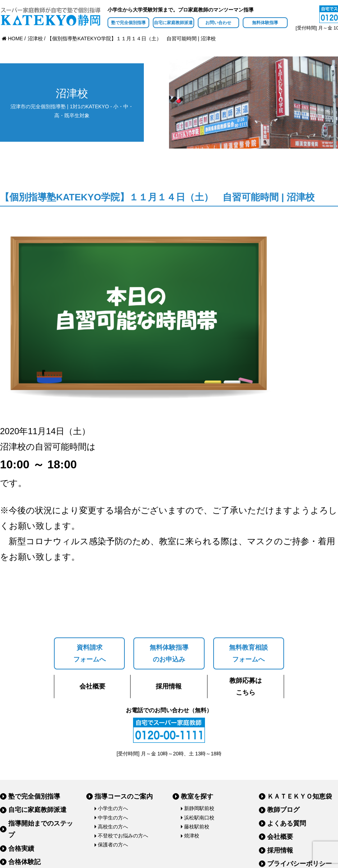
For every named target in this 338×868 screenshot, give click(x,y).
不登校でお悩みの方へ (123, 836)
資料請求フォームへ (90, 653)
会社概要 (92, 686)
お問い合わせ (218, 23)
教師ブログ (283, 810)
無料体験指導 (265, 23)
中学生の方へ (113, 818)
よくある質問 (287, 823)
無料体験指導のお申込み (169, 653)
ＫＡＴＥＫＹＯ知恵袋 (300, 796)
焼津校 (192, 836)
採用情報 (169, 686)
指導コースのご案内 (124, 796)
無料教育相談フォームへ (248, 653)
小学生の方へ (113, 808)
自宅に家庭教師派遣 (173, 23)
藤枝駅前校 (197, 827)
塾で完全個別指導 (128, 23)
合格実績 (21, 849)
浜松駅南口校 (199, 818)
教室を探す (197, 796)
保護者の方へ (113, 845)
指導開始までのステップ (41, 829)
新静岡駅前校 (199, 808)
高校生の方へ (113, 827)
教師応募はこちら (246, 686)
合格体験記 (24, 862)
